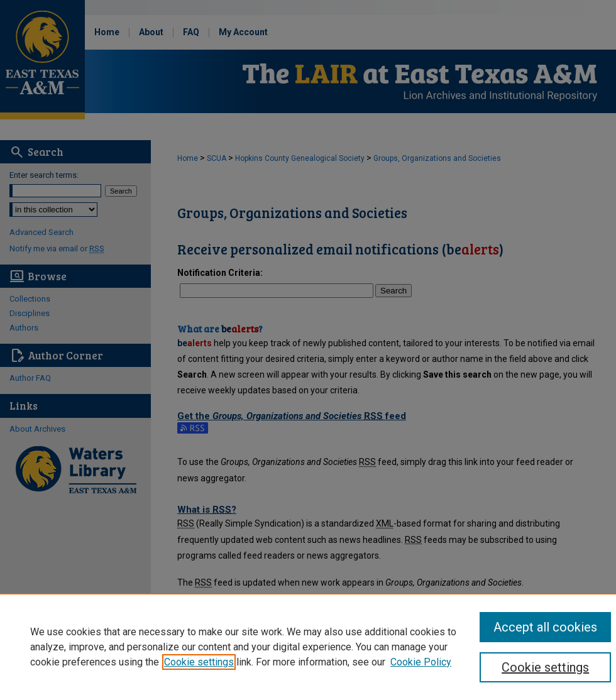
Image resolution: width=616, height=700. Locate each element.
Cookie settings (199, 662)
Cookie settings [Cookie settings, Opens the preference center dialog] (545, 667)
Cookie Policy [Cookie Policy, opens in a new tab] (421, 662)
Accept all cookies (545, 627)
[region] (308, 647)
